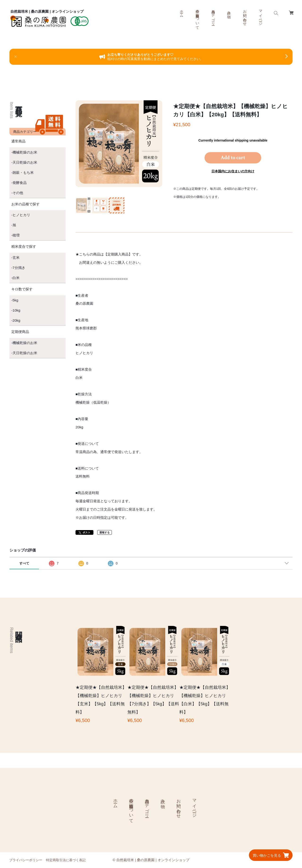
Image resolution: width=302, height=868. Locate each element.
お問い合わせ (245, 16)
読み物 (229, 11)
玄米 (16, 258)
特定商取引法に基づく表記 (66, 860)
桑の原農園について (198, 18)
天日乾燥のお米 (25, 162)
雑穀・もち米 (23, 172)
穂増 (16, 235)
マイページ (261, 16)
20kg (16, 320)
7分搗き (19, 268)
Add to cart (233, 158)
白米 (16, 278)
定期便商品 (20, 332)
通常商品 (18, 141)
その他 (18, 193)
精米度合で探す (24, 246)
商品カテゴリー (213, 16)
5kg (15, 300)
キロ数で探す (22, 289)
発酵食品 (20, 183)
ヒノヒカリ (21, 215)
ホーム (182, 12)
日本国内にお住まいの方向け (233, 171)
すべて (24, 563)
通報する (105, 532)
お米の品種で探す (25, 204)
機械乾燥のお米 (25, 152)
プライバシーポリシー (26, 860)
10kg (16, 310)
